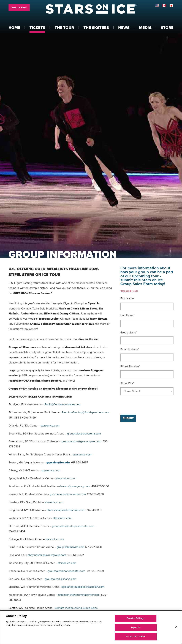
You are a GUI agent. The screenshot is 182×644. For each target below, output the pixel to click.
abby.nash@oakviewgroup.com (47, 555)
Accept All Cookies (136, 637)
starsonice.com (50, 426)
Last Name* (127, 316)
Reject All (135, 627)
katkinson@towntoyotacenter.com (79, 595)
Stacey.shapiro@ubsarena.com (66, 510)
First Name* (127, 298)
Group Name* (129, 333)
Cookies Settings (136, 618)
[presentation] (147, 405)
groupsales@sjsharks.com (61, 579)
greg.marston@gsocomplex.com (81, 441)
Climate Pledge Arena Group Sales (76, 608)
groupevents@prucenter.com (68, 494)
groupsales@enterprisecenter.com (73, 526)
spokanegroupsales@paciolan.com (83, 587)
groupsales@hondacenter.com (66, 571)
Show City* (127, 383)
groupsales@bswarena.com (84, 434)
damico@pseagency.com (75, 486)
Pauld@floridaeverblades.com (63, 404)
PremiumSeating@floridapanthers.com (85, 412)
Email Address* (130, 349)
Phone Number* (130, 366)
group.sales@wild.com (70, 547)
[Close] (176, 627)
